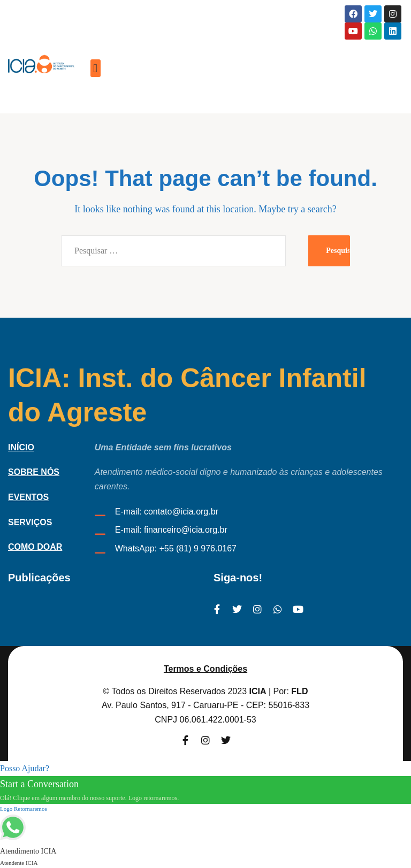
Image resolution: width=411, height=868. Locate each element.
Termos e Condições (205, 669)
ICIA (258, 691)
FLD (299, 691)
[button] (96, 68)
